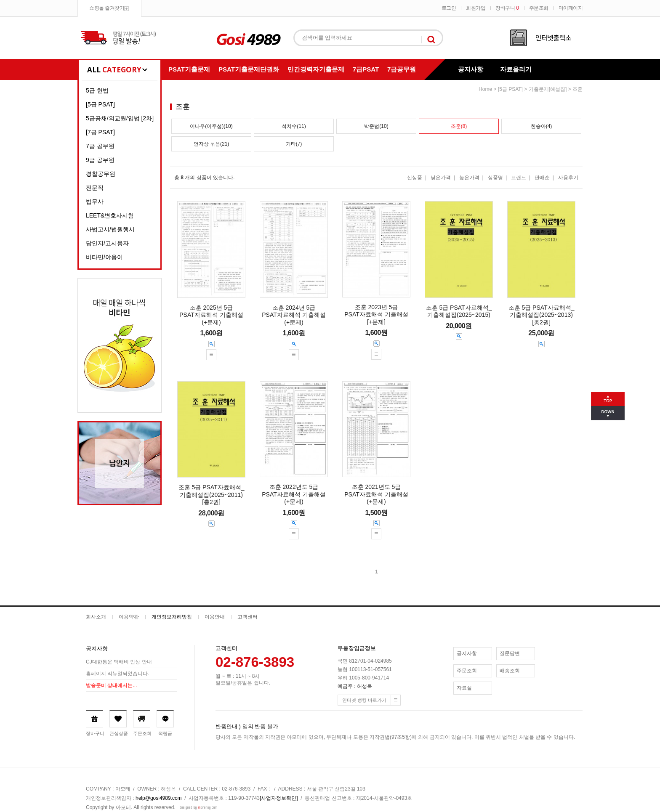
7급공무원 (402, 69)
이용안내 (215, 617)
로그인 (449, 8)
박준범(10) (376, 126)
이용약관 (129, 617)
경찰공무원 (101, 174)
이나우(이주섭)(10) (211, 126)
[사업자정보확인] (279, 798)
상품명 (495, 178)
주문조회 (539, 8)
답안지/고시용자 (107, 243)
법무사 (95, 202)
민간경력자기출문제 (316, 69)
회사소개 (96, 617)
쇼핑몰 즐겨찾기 (107, 8)
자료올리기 (516, 69)
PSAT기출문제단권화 (249, 69)
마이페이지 (571, 8)
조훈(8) (459, 126)
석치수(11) (294, 126)
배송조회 (510, 671)
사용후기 (568, 178)
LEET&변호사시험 (110, 215)
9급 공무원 (100, 160)
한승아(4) (542, 126)
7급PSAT (366, 69)
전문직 (95, 188)
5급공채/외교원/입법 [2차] (120, 118)
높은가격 (469, 178)
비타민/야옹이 (104, 257)
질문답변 (510, 653)
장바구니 (507, 8)
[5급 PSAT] (100, 104)
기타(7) (294, 144)
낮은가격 (441, 178)
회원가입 (476, 8)
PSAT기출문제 (189, 69)
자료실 (464, 688)
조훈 (577, 89)
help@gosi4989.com (159, 798)
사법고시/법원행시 (110, 229)
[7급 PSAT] (100, 132)
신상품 (415, 178)
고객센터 (247, 617)
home (485, 89)
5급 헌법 (97, 90)
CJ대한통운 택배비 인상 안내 (119, 662)
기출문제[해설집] (548, 89)
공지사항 (471, 69)
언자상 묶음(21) (212, 144)
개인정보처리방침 (172, 617)
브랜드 (519, 178)
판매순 (542, 178)
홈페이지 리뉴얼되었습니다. (118, 674)
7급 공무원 (100, 146)
